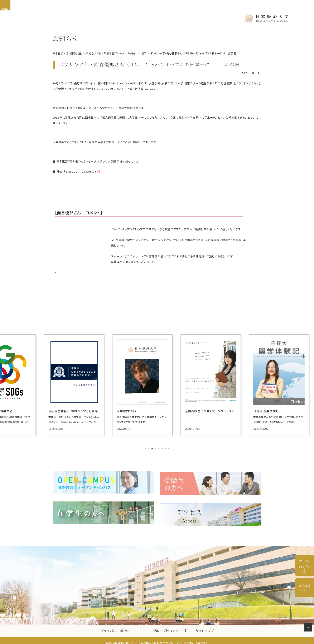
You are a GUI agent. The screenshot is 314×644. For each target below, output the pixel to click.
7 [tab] (166, 448)
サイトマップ (205, 626)
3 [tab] (153, 448)
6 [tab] (163, 448)
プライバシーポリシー (117, 626)
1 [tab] (146, 448)
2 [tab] (149, 448)
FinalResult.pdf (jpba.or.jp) (75, 171)
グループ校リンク (169, 626)
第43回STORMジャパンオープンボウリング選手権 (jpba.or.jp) (95, 161)
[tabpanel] (86, 384)
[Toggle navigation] (5, 5)
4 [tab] (156, 448)
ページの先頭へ (309, 628)
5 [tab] (159, 448)
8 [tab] (169, 448)
